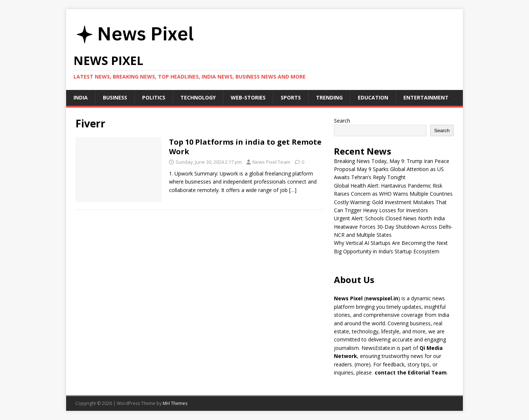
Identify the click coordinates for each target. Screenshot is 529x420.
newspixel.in (382, 298)
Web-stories (248, 97)
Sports (291, 97)
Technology (198, 97)
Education (373, 97)
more (362, 364)
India (81, 97)
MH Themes (175, 403)
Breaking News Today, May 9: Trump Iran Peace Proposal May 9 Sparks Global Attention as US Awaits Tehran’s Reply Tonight (392, 169)
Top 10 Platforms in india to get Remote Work (245, 147)
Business (115, 97)
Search (342, 121)
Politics (154, 97)
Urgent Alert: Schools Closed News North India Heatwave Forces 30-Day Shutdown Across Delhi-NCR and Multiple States (393, 227)
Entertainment (426, 97)
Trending (329, 97)
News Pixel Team (271, 162)
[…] (293, 190)
